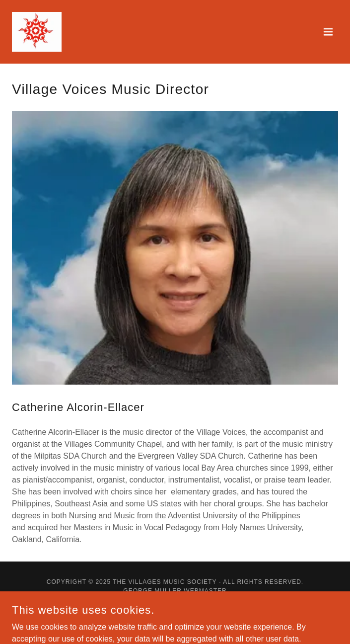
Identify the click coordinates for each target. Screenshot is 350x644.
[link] (37, 32)
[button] (328, 32)
